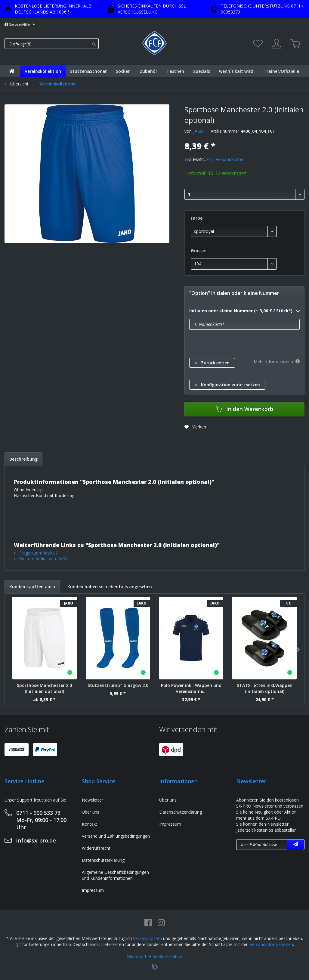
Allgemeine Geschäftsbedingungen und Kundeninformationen (115, 875)
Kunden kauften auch (32, 587)
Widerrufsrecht (96, 848)
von (188, 131)
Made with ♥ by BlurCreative (154, 956)
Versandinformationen (271, 944)
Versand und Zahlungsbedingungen (116, 836)
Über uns (91, 812)
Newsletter (93, 800)
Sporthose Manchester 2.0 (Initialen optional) (44, 688)
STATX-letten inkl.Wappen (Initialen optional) (265, 688)
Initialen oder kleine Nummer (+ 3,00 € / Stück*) (244, 311)
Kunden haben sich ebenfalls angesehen (110, 587)
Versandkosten (147, 938)
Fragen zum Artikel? (36, 553)
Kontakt (90, 824)
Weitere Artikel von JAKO (40, 559)
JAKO (198, 131)
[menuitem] (72, 44)
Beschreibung (23, 459)
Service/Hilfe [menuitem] (18, 25)
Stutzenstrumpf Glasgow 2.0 (118, 685)
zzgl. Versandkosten (225, 159)
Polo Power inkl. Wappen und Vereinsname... (191, 688)
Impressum (93, 890)
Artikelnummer (225, 131)
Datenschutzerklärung (103, 860)
